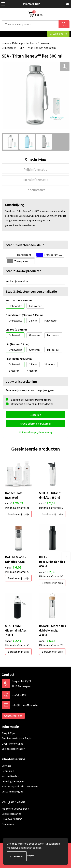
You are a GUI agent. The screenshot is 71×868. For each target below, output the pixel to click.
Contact (6, 766)
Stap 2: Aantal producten (24, 271)
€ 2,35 (47, 572)
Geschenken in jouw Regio (17, 738)
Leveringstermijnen (13, 781)
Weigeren (31, 855)
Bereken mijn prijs (18, 514)
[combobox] (30, 24)
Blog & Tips (8, 733)
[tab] (35, 159)
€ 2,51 (47, 503)
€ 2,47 (13, 641)
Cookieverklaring (12, 814)
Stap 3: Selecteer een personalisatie (31, 291)
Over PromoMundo (13, 744)
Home (5, 43)
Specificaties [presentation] (35, 190)
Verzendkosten (10, 776)
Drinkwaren (44, 43)
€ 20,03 (14, 503)
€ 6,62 (47, 641)
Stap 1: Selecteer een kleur (25, 245)
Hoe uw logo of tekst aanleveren (20, 786)
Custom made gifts (12, 791)
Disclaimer (8, 824)
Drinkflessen (9, 48)
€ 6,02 (13, 567)
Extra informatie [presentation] (35, 180)
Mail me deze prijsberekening (36, 432)
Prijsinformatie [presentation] (35, 169)
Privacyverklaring (12, 819)
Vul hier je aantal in (17, 281)
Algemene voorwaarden (15, 809)
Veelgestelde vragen (13, 749)
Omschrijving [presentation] (35, 159)
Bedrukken (8, 771)
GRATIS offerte (58, 34)
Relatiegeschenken (23, 43)
